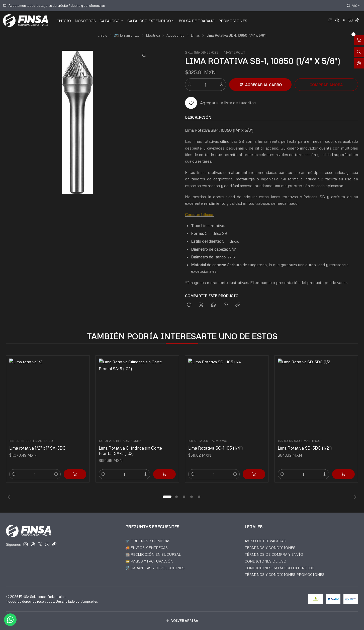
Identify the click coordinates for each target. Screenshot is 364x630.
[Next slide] (354, 497)
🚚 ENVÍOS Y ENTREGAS (147, 548)
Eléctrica (153, 35)
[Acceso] (359, 63)
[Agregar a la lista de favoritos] (220, 103)
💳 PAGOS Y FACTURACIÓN (149, 561)
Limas (195, 35)
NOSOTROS (85, 21)
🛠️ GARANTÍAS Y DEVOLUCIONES (155, 568)
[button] (167, 497)
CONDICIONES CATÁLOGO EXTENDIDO (280, 568)
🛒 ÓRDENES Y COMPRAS (148, 541)
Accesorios (175, 35)
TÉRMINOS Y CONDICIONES (270, 548)
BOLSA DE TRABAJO (197, 21)
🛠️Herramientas (127, 35)
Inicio (103, 35)
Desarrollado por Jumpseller (76, 601)
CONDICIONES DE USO (265, 561)
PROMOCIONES (233, 21)
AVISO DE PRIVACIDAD (265, 541)
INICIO (64, 21)
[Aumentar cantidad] (222, 85)
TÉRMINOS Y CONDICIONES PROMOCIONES (285, 574)
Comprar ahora (326, 85)
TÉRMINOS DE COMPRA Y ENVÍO (274, 554)
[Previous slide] (10, 497)
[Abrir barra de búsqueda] (359, 52)
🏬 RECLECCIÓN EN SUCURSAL (153, 554)
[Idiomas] (354, 6)
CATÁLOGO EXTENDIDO (151, 21)
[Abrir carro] (359, 40)
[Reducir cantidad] (190, 85)
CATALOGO (112, 21)
